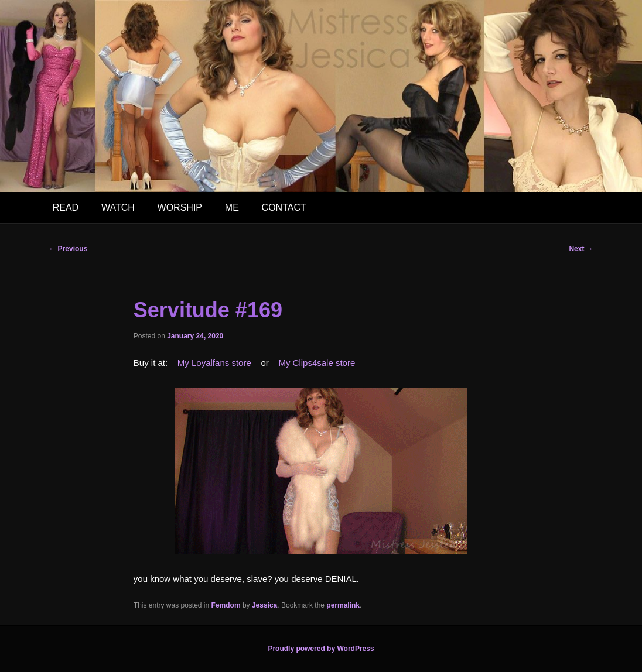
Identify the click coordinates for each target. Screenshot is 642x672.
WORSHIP (180, 208)
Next (581, 249)
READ (66, 208)
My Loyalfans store (214, 363)
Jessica (264, 605)
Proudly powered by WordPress (321, 649)
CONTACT (284, 208)
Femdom (226, 605)
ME (232, 208)
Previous (68, 249)
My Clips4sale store (317, 363)
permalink (343, 605)
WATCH (118, 208)
